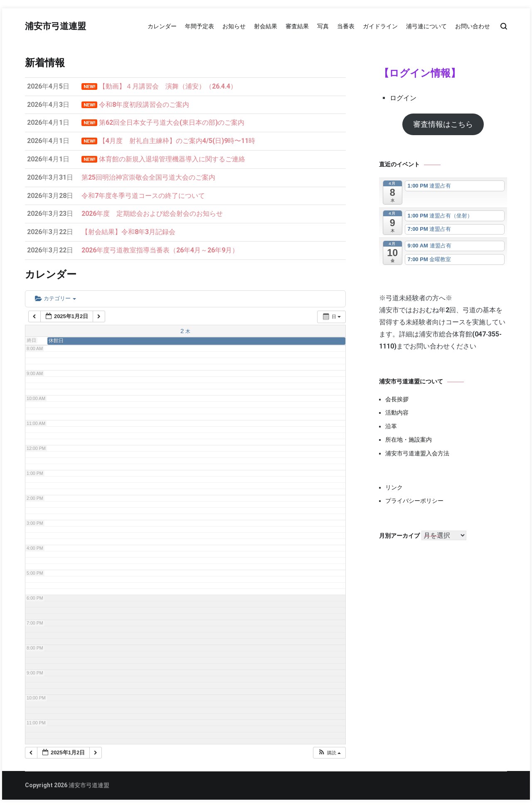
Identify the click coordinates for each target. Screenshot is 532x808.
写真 (323, 26)
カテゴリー (55, 298)
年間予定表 (199, 26)
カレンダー (162, 26)
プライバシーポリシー (414, 501)
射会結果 (266, 26)
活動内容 (397, 413)
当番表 (346, 26)
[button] (329, 753)
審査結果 (297, 26)
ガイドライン (380, 26)
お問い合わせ (473, 26)
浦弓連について (426, 26)
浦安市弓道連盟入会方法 (417, 453)
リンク (394, 487)
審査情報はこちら (443, 124)
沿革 (391, 426)
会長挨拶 (397, 399)
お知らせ (234, 26)
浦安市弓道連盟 (55, 27)
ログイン (403, 98)
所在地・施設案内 (409, 440)
